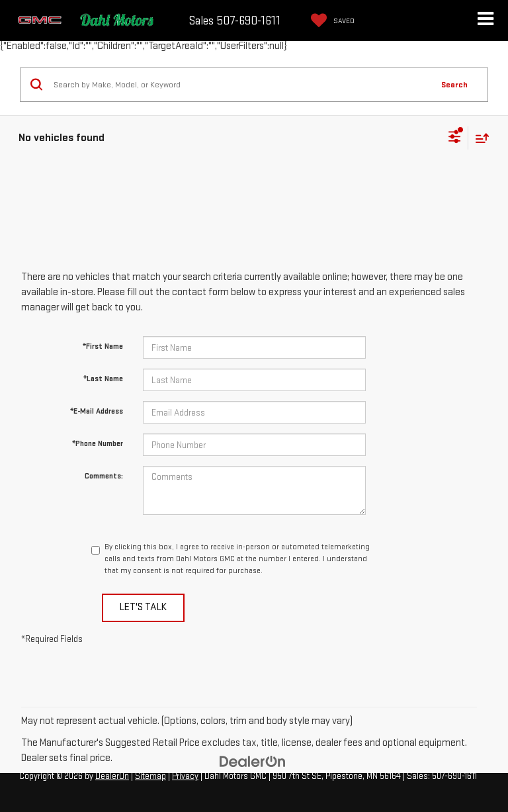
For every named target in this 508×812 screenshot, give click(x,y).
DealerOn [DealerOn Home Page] (112, 776)
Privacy (185, 776)
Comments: (104, 476)
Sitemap (150, 776)
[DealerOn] (253, 761)
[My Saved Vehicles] (329, 21)
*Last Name (103, 379)
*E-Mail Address (97, 411)
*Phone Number (98, 444)
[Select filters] (455, 138)
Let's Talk (143, 607)
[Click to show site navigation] (485, 21)
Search (454, 85)
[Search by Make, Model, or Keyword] (240, 85)
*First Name (103, 346)
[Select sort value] (479, 138)
